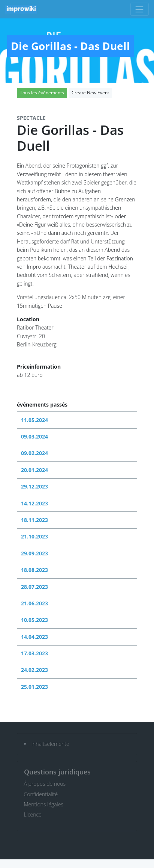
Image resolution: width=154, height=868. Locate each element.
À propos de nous (45, 784)
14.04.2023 (34, 637)
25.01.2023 (34, 687)
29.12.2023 (34, 486)
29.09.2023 (34, 553)
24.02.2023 (34, 670)
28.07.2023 (34, 587)
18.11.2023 (34, 520)
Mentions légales (44, 804)
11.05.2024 (34, 420)
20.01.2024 (34, 470)
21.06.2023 (34, 603)
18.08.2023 (34, 570)
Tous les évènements (42, 93)
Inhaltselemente (50, 744)
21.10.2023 (34, 536)
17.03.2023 (34, 653)
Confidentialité (41, 794)
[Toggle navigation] (140, 9)
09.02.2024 (34, 453)
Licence (33, 814)
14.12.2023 (34, 503)
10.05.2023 (34, 620)
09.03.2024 (34, 436)
